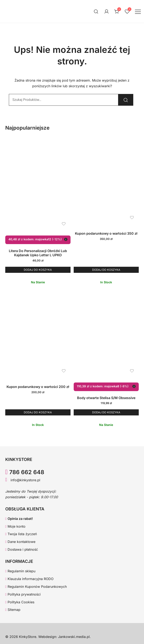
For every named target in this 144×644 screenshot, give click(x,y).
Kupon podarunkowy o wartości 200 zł (38, 387)
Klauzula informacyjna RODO (29, 579)
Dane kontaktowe (20, 542)
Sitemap (13, 610)
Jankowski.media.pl (74, 637)
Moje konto (15, 526)
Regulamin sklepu (20, 571)
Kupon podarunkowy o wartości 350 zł (106, 233)
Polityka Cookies (20, 602)
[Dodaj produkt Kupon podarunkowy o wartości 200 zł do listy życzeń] (64, 371)
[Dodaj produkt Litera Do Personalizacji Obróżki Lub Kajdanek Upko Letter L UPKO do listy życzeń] (64, 224)
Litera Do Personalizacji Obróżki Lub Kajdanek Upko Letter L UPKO (38, 253)
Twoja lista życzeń (21, 534)
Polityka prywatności (23, 594)
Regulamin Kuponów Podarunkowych (36, 587)
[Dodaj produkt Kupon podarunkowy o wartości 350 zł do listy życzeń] (132, 218)
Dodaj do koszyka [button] (38, 270)
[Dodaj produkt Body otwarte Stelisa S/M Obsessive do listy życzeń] (132, 371)
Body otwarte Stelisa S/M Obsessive (106, 398)
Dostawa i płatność (22, 549)
